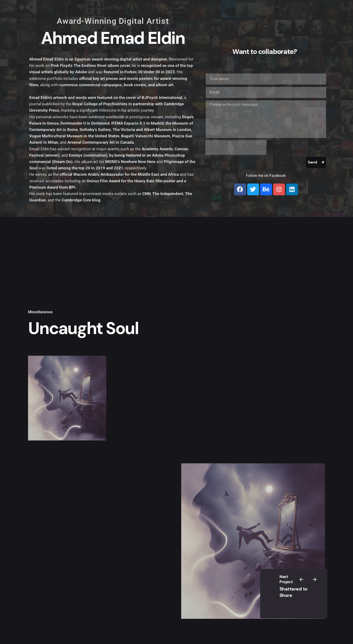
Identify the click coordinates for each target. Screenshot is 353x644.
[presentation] (236, 147)
